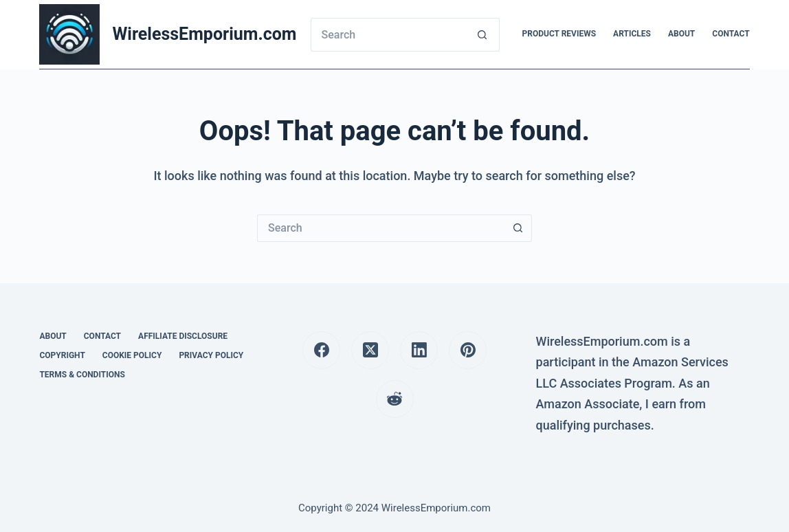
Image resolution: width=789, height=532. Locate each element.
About (681, 34)
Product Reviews (559, 34)
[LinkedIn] (419, 350)
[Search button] (483, 35)
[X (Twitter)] (370, 350)
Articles (632, 34)
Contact (731, 34)
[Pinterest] (468, 350)
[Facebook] (321, 350)
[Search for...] (388, 35)
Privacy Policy (211, 355)
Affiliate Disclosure (183, 336)
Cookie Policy (132, 355)
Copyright (62, 355)
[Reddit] (395, 399)
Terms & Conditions (82, 375)
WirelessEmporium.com (204, 34)
